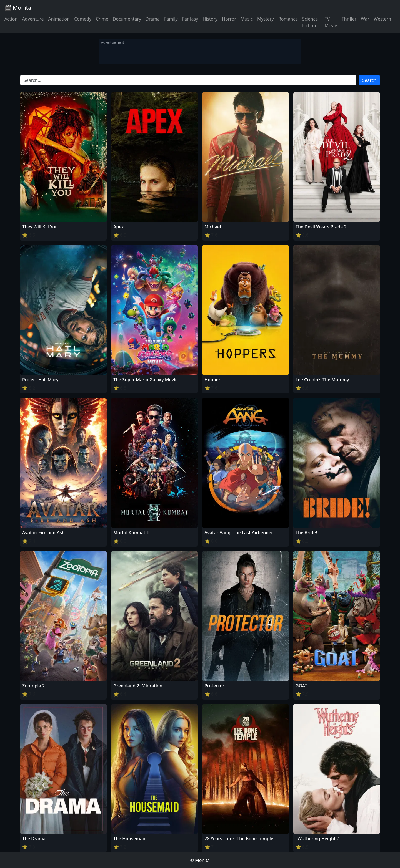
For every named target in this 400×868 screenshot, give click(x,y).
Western (382, 19)
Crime (102, 19)
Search (369, 80)
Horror (229, 19)
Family (171, 19)
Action (11, 19)
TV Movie (331, 22)
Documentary (127, 19)
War (365, 19)
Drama (153, 19)
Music (247, 19)
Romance (288, 19)
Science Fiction (310, 22)
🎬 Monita (18, 8)
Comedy (83, 19)
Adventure (33, 19)
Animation (59, 19)
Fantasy (190, 19)
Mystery (266, 19)
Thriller (349, 19)
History (210, 19)
